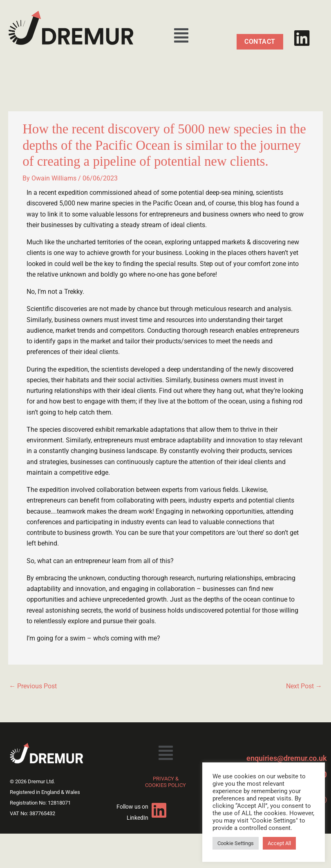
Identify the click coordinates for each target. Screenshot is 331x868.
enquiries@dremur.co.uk (287, 758)
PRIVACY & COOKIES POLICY (165, 782)
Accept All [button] (279, 843)
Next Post (304, 686)
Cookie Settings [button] (236, 843)
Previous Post (33, 686)
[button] (181, 36)
